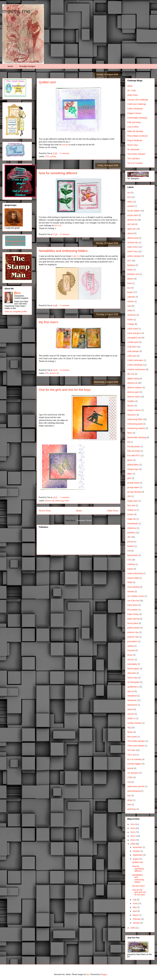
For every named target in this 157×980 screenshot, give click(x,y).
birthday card (133, 274)
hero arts (131, 505)
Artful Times (133, 95)
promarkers (132, 641)
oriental (131, 592)
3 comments (65, 234)
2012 (133, 832)
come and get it (134, 333)
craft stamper (133, 351)
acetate (131, 206)
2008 (133, 928)
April (135, 911)
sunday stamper (134, 723)
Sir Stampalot (133, 149)
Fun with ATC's (134, 455)
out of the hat (133, 601)
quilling (53, 156)
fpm (88, 974)
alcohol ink (132, 220)
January (137, 923)
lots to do (58, 225)
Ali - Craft (131, 91)
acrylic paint (133, 215)
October (137, 851)
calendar (131, 297)
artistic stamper (134, 256)
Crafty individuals (135, 365)
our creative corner (136, 596)
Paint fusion (133, 605)
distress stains (134, 397)
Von (19, 293)
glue (129, 478)
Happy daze (133, 501)
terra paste (132, 737)
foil (129, 442)
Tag (129, 728)
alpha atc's (132, 229)
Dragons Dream (134, 113)
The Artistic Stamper (136, 154)
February (137, 919)
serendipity (132, 664)
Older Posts (113, 511)
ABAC (130, 86)
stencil (130, 709)
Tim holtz (131, 750)
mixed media (133, 578)
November (138, 847)
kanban (131, 546)
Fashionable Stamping (137, 118)
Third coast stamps (136, 746)
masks (130, 569)
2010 (133, 840)
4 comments (65, 305)
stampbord (132, 696)
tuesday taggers (134, 764)
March (136, 915)
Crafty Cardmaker (135, 360)
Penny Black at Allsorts (137, 136)
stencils (131, 714)
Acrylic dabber (134, 211)
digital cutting (133, 379)
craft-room (132, 356)
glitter (130, 474)
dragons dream (134, 410)
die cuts (131, 374)
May (135, 907)
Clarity (130, 319)
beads (130, 270)
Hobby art (132, 510)
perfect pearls (133, 628)
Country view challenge (138, 100)
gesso (130, 460)
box (129, 288)
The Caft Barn (134, 159)
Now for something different (58, 173)
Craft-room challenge (137, 104)
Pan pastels (133, 610)
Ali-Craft (131, 224)
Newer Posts (45, 511)
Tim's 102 (132, 755)
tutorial (130, 768)
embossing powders (136, 428)
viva (129, 782)
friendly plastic (134, 447)
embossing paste (135, 424)
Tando (130, 732)
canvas (130, 301)
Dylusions (132, 415)
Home (10, 66)
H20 (129, 496)
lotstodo (65, 145)
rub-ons (131, 660)
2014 (133, 824)
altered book (133, 238)
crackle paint (133, 342)
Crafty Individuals (135, 109)
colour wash (133, 329)
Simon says (132, 678)
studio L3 (131, 718)
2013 (133, 828)
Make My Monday (135, 131)
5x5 (129, 197)
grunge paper (133, 487)
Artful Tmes (132, 251)
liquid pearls (133, 555)
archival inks (133, 243)
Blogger (104, 974)
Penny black (133, 623)
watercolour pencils (136, 786)
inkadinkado (133, 524)
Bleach (130, 279)
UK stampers (133, 773)
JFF (129, 537)
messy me (16, 11)
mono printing (133, 587)
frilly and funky (134, 451)
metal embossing (135, 573)
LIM (129, 551)
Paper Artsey (133, 614)
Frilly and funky (134, 122)
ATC (47, 373)
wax (129, 796)
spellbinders (133, 687)
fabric (130, 433)
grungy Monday (134, 492)
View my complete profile (16, 312)
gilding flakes (133, 465)
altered (130, 233)
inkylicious (132, 528)
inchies (130, 514)
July (135, 900)
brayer (130, 292)
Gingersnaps (133, 469)
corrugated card (134, 338)
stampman (132, 700)
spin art (131, 691)
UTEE (130, 777)
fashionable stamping (137, 437)
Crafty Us (75, 256)
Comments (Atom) (84, 520)
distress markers (135, 387)
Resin (130, 655)
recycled (131, 650)
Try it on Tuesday (135, 163)
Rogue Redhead (135, 140)
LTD (47, 156)
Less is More (133, 127)
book (129, 283)
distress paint (133, 392)
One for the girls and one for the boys (65, 390)
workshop (132, 809)
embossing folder (62, 501)
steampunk (132, 705)
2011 (133, 836)
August (136, 859)
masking (131, 564)
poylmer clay (133, 637)
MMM (130, 582)
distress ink (54, 373)
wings (130, 800)
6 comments (65, 153)
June (135, 903)
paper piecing (133, 619)
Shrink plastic (133, 669)
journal (130, 542)
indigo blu (132, 519)
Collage (131, 324)
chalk (130, 311)
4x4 (129, 193)
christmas (132, 315)
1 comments (65, 497)
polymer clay (133, 632)
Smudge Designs (27, 66)
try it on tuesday (134, 759)
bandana (131, 265)
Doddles (131, 401)
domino (131, 406)
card (129, 306)
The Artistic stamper (136, 741)
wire (129, 805)
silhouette (132, 673)
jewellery (131, 533)
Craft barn (132, 347)
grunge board (133, 483)
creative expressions (136, 369)
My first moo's (48, 322)
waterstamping (134, 791)
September (138, 855)
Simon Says (133, 145)
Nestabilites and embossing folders (63, 251)
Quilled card (47, 82)
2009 (133, 844)
